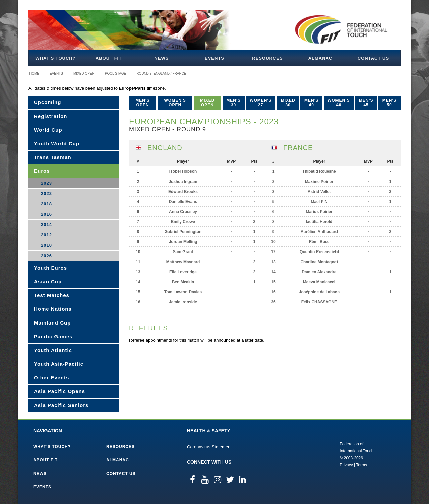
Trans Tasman (53, 157)
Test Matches (52, 295)
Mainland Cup (52, 323)
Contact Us (373, 58)
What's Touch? (55, 58)
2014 (46, 225)
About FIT (109, 58)
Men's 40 (312, 103)
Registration (51, 116)
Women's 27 (261, 103)
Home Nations (53, 309)
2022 (46, 193)
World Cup (48, 130)
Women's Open (175, 103)
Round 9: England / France (161, 74)
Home (34, 74)
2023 (46, 183)
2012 (46, 235)
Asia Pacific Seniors (61, 405)
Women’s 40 (339, 103)
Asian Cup (48, 281)
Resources (267, 58)
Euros (42, 171)
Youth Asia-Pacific (59, 364)
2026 (46, 256)
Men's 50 (390, 103)
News (162, 58)
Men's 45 (366, 103)
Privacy (346, 465)
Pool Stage (115, 74)
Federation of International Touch (312, 454)
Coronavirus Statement (209, 447)
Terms (361, 465)
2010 (46, 245)
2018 (46, 204)
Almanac (321, 58)
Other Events (51, 378)
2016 (46, 214)
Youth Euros (50, 268)
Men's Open (143, 103)
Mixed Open (84, 74)
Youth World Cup (57, 143)
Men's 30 (233, 103)
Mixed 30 (288, 103)
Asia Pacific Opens (59, 391)
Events (214, 58)
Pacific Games (53, 336)
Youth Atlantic (53, 350)
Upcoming (47, 102)
